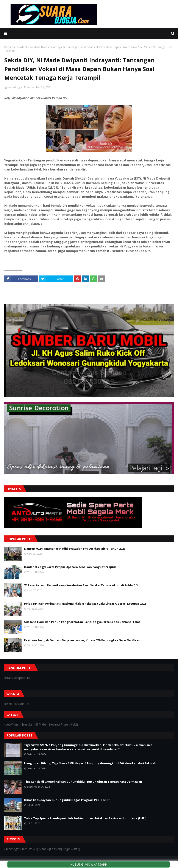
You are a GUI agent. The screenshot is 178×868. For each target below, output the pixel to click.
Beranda (10, 47)
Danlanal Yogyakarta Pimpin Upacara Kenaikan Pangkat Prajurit (70, 567)
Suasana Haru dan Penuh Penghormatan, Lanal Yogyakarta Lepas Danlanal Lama (82, 622)
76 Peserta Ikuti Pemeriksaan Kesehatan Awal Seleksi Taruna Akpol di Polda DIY (81, 585)
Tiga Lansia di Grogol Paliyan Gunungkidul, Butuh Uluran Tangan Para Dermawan (83, 782)
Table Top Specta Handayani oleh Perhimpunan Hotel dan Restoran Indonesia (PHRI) (85, 818)
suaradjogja (15, 87)
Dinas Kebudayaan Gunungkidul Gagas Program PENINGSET (67, 800)
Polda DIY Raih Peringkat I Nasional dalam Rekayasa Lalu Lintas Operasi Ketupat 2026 (85, 604)
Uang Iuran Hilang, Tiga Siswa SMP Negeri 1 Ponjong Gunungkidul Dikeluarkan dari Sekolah (90, 763)
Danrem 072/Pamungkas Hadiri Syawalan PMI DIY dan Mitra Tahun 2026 (75, 549)
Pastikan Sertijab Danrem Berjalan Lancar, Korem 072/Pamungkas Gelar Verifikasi (82, 640)
